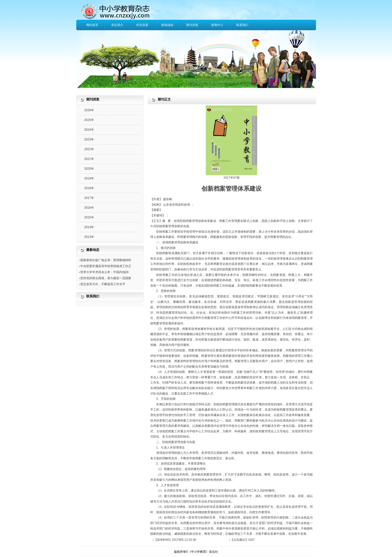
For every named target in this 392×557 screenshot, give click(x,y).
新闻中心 (217, 25)
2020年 (89, 169)
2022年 (89, 149)
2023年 (89, 139)
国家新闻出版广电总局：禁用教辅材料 (106, 260)
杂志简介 (117, 25)
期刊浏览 (192, 25)
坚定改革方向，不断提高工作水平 (103, 284)
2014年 (89, 227)
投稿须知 (167, 25)
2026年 (89, 110)
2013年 (89, 237)
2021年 (89, 159)
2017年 (89, 198)
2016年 (89, 208)
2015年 (89, 217)
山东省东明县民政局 (177, 205)
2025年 (89, 120)
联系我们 (242, 25)
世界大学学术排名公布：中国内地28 (104, 272)
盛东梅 (167, 199)
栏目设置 (142, 25)
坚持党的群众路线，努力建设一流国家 (106, 278)
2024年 (89, 130)
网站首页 (92, 25)
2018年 (89, 188)
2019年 (89, 178)
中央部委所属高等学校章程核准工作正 (106, 266)
